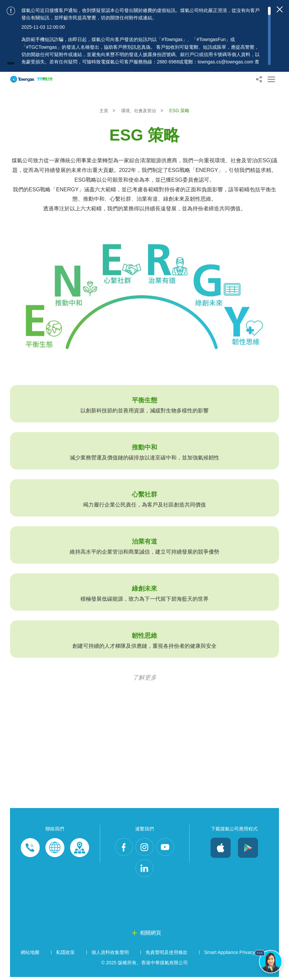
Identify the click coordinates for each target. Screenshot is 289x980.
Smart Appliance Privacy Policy (236, 955)
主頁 (103, 111)
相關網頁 (151, 936)
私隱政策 (65, 955)
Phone (30, 848)
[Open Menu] (271, 79)
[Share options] (259, 79)
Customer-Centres (79, 848)
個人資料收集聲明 (110, 955)
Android (248, 848)
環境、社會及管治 (139, 111)
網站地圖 (30, 955)
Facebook (122, 848)
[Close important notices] (280, 9)
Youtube (167, 848)
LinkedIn (144, 870)
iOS (221, 848)
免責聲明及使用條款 (167, 955)
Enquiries (55, 848)
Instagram (144, 848)
